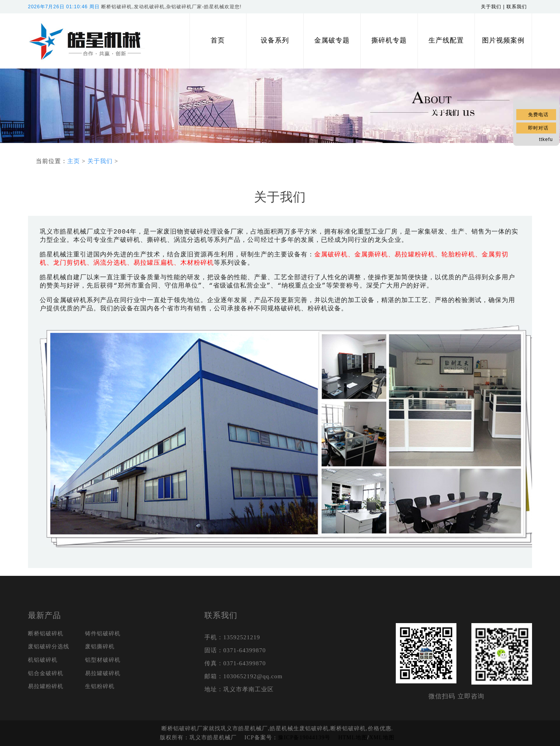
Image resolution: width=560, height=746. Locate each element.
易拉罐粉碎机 (46, 686)
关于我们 (100, 161)
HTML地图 (353, 738)
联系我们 (519, 7)
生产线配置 (446, 40)
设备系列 (275, 40)
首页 (218, 40)
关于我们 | (494, 7)
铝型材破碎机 (103, 660)
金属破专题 (332, 40)
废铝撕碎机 (100, 647)
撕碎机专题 (389, 40)
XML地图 (382, 738)
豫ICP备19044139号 (304, 738)
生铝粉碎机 (100, 686)
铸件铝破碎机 (103, 634)
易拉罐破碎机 (103, 673)
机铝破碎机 (43, 660)
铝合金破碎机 (46, 673)
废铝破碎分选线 (49, 647)
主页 (74, 161)
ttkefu (546, 139)
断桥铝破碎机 (46, 634)
